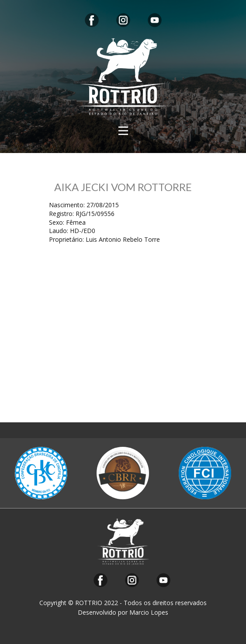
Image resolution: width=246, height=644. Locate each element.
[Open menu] (123, 131)
